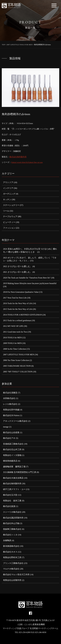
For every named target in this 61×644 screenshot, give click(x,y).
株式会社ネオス (10, 552)
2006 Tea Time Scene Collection (16, 360)
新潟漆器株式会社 (11, 546)
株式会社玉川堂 (10, 495)
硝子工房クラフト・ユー (14, 489)
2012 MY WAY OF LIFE (13, 326)
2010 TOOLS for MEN (12, 338)
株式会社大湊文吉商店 (13, 478)
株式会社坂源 (9, 506)
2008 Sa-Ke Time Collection (14, 349)
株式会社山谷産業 (11, 433)
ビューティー (9, 222)
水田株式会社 (9, 398)
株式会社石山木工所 (12, 449)
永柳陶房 (7, 540)
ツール (6, 211)
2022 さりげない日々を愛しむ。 (17, 266)
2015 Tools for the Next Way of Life (18, 309)
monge (6, 427)
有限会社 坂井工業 (12, 501)
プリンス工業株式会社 (13, 563)
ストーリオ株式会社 (12, 512)
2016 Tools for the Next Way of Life (18, 303)
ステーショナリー (11, 205)
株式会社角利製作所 (18, 157)
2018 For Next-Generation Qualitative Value (21, 292)
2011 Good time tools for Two (15, 332)
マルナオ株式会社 (11, 569)
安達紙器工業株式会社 (13, 444)
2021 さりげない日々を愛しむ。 (17, 272)
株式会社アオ (9, 438)
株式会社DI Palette (11, 415)
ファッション (9, 228)
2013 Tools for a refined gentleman (17, 320)
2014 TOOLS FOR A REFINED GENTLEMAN (22, 315)
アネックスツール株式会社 (15, 421)
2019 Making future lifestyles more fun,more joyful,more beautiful (30, 283)
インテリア (8, 188)
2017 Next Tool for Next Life (15, 298)
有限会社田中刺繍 (11, 410)
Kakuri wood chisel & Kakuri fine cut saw (27, 162)
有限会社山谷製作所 (12, 580)
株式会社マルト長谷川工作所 (16, 575)
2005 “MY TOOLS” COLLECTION (18, 372)
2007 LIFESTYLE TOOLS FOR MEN (19, 355)
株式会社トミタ (10, 535)
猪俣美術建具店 (10, 461)
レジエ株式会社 (10, 404)
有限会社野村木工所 (12, 557)
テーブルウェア (10, 216)
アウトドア (8, 182)
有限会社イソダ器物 (12, 455)
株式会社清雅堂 (10, 393)
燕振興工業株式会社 (12, 529)
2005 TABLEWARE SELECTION (17, 366)
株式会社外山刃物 (11, 523)
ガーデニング (9, 194)
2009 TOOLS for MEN (12, 343)
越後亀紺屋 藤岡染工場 (14, 467)
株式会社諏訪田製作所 (13, 518)
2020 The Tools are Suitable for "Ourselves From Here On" (27, 278)
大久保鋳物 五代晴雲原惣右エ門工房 (20, 472)
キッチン (7, 200)
